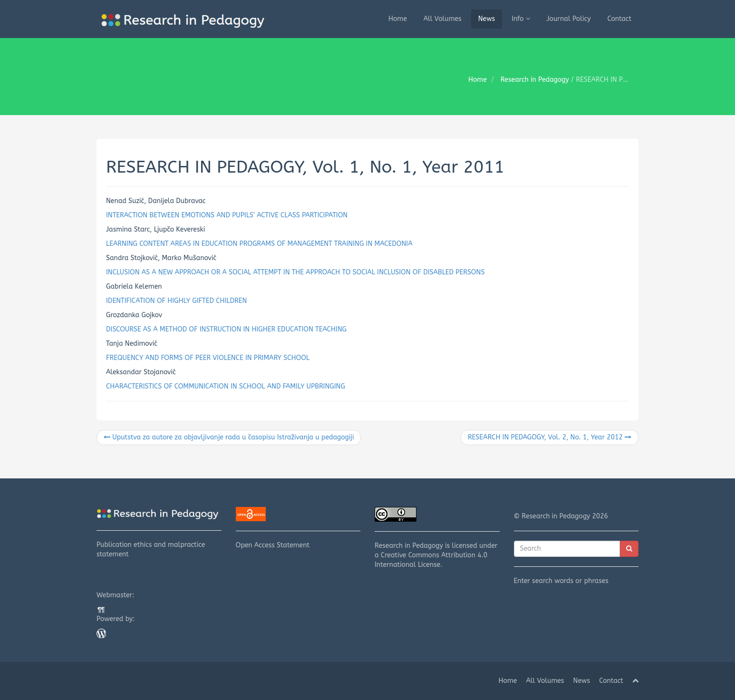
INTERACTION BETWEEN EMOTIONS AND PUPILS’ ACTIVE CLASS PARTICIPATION (227, 215)
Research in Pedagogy (535, 80)
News (487, 19)
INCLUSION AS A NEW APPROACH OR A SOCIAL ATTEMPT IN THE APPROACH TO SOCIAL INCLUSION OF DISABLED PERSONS (295, 272)
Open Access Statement (298, 528)
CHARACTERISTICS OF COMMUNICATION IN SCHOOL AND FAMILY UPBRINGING (226, 386)
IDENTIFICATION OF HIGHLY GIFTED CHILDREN (176, 301)
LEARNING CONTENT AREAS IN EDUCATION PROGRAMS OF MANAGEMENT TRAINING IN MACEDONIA (259, 244)
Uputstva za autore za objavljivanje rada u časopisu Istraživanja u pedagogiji (229, 437)
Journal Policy (569, 19)
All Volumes (443, 19)
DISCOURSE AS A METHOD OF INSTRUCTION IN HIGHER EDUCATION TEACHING (226, 329)
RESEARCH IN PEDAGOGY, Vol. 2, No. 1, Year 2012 (550, 437)
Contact (620, 19)
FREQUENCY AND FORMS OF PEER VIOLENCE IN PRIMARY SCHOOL (208, 358)
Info (521, 19)
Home (398, 19)
